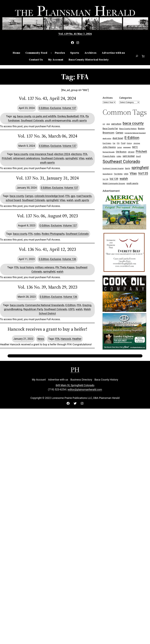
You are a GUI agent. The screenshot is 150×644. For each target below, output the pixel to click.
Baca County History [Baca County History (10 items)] (128, 129)
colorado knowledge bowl (49, 196)
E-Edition (44, 108)
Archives (108, 98)
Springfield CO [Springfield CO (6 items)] (107, 174)
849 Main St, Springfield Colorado (75, 385)
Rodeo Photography (53, 234)
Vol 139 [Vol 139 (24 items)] (114, 179)
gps (73, 196)
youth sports (79, 120)
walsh (89, 158)
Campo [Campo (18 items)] (119, 133)
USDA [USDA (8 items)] (126, 174)
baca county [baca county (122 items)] (133, 123)
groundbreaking (13, 309)
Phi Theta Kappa (65, 267)
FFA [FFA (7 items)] (118, 143)
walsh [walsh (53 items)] (124, 179)
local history (27, 267)
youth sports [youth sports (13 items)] (132, 183)
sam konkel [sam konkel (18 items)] (129, 156)
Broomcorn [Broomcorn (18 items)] (108, 133)
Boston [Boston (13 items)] (141, 129)
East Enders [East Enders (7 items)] (107, 143)
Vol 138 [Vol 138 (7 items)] (105, 179)
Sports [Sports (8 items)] (128, 168)
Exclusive (56, 108)
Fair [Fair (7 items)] (114, 143)
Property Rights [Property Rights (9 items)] (109, 156)
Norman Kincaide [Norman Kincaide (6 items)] (109, 152)
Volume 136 (69, 259)
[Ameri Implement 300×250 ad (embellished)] (124, 229)
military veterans (45, 267)
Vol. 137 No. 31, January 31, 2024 (47, 178)
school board (13, 200)
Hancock (66, 339)
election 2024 (62, 154)
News (41, 339)
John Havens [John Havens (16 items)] (109, 147)
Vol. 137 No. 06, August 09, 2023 (47, 216)
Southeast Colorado (32, 120)
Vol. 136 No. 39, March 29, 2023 (47, 287)
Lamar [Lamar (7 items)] (119, 147)
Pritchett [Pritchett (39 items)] (141, 152)
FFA (82, 116)
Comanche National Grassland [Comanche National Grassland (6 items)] (135, 133)
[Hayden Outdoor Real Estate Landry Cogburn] (124, 349)
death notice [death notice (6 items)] (107, 138)
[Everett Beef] (124, 273)
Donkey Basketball (68, 116)
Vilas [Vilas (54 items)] (133, 173)
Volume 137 (69, 108)
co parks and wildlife (44, 116)
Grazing (87, 305)
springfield (71, 158)
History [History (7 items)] (129, 143)
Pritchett (7, 158)
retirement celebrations (26, 158)
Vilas (82, 158)
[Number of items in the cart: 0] (143, 56)
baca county (24, 116)
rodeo (37, 234)
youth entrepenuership (58, 120)
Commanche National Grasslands (45, 305)
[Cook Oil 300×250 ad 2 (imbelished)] (124, 311)
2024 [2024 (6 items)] (108, 124)
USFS (71, 309)
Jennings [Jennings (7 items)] (137, 143)
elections (76, 154)
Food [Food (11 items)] (123, 143)
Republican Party (33, 309)
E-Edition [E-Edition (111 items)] (132, 138)
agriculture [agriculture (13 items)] (116, 124)
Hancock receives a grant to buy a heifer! (47, 329)
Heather (77, 339)
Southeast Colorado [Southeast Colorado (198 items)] (121, 162)
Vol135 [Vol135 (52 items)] (143, 173)
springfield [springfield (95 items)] (140, 168)
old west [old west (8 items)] (131, 152)
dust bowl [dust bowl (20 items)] (118, 138)
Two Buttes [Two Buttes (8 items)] (118, 174)
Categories (125, 98)
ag (15, 116)
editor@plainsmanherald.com (85, 389)
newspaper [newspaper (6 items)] (127, 147)
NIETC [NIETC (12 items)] (135, 147)
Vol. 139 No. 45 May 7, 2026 (75, 34)
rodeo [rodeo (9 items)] (119, 156)
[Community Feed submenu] (51, 53)
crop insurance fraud (41, 154)
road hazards (84, 196)
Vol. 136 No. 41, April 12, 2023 (47, 249)
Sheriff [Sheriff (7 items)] (138, 156)
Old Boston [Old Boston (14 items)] (121, 152)
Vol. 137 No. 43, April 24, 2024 (47, 98)
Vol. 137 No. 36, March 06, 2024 (47, 136)
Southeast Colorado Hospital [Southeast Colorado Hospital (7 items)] (113, 168)
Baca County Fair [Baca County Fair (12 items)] (110, 129)
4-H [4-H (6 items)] (104, 124)
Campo (29, 196)
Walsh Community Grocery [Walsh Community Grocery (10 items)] (114, 183)
